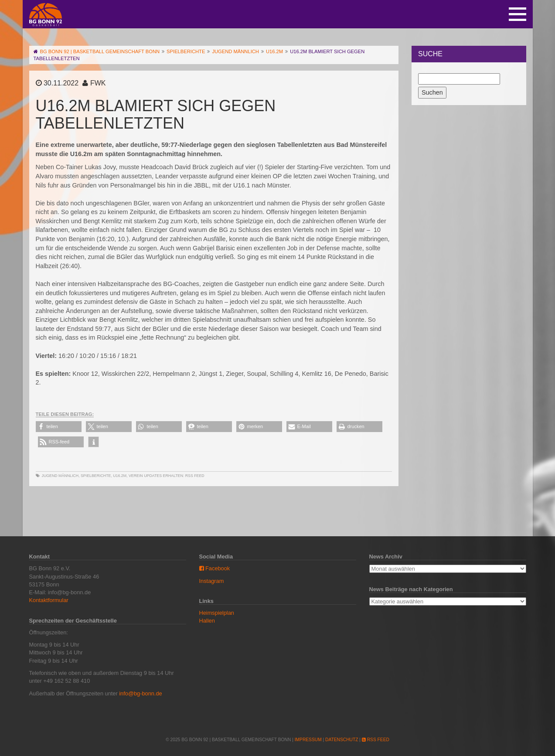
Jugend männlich (60, 476)
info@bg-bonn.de (140, 693)
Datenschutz (342, 740)
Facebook (215, 568)
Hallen (207, 621)
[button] (59, 427)
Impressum (308, 740)
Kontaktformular (49, 600)
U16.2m (120, 476)
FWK (98, 83)
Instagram (212, 581)
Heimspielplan (217, 613)
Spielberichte (96, 476)
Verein (136, 476)
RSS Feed (195, 476)
